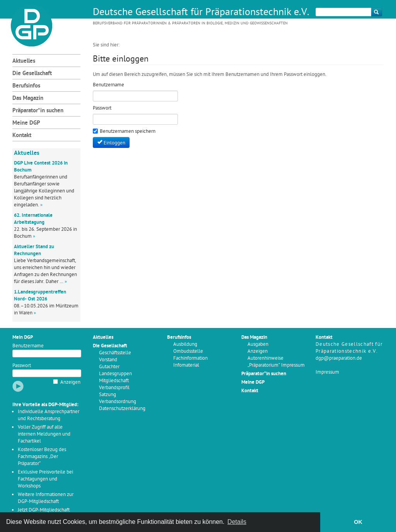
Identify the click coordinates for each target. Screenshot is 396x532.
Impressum (327, 372)
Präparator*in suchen (38, 111)
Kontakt (22, 136)
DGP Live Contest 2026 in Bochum (41, 167)
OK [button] (358, 522)
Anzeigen (70, 382)
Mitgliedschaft (114, 381)
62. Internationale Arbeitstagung (33, 219)
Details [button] (237, 522)
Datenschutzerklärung (122, 409)
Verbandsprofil (114, 388)
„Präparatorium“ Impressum (276, 365)
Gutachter (109, 367)
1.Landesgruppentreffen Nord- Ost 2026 (40, 296)
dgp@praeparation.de (339, 358)
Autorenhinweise (265, 358)
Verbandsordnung (118, 402)
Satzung (108, 395)
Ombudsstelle (188, 351)
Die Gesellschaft (32, 74)
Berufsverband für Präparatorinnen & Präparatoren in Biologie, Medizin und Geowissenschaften (190, 23)
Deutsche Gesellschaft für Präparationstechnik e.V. (201, 13)
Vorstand (108, 360)
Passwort (22, 366)
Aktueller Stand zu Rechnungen (34, 250)
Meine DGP (26, 123)
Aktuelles (24, 61)
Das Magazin (28, 99)
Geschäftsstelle (115, 353)
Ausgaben (258, 344)
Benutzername (28, 346)
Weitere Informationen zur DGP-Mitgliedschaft (46, 498)
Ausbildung (185, 344)
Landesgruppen (115, 374)
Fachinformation (190, 358)
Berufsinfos (26, 86)
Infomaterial (186, 365)
